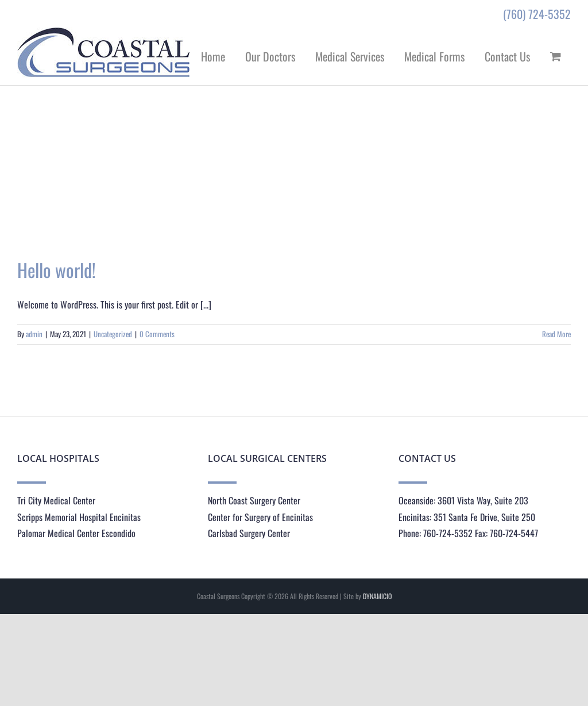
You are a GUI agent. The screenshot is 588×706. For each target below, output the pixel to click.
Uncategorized (113, 334)
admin (34, 334)
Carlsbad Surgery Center (249, 533)
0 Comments (157, 334)
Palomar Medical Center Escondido (76, 533)
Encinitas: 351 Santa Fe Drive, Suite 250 (467, 517)
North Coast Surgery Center (254, 500)
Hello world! (57, 270)
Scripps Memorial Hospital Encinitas (79, 517)
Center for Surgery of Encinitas (260, 517)
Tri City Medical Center (56, 500)
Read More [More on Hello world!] (556, 334)
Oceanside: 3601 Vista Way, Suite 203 (463, 500)
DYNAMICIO (377, 596)
